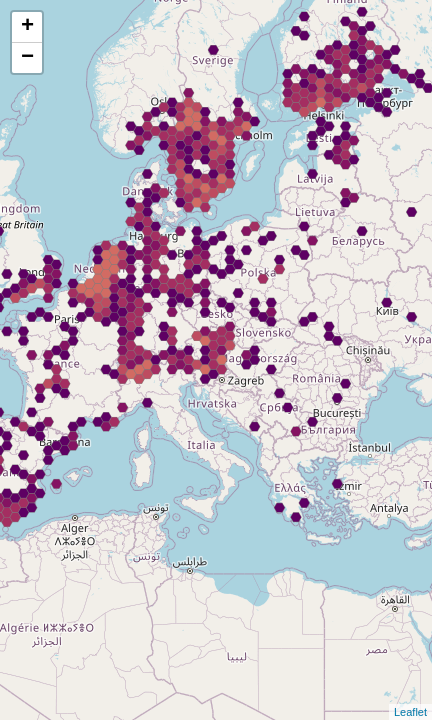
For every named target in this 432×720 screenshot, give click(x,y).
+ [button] (27, 27)
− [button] (27, 58)
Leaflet (410, 712)
